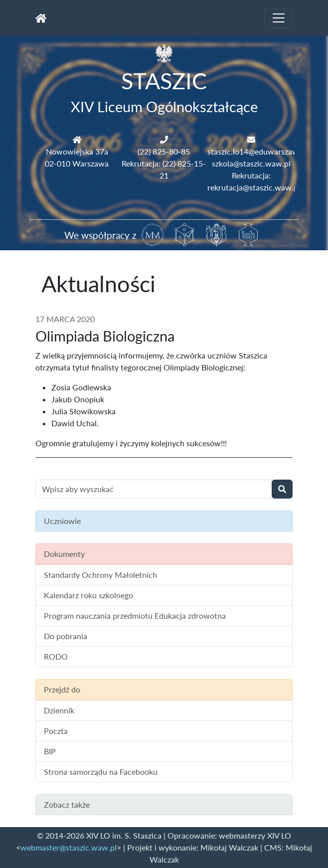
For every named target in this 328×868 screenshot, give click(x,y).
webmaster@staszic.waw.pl (69, 847)
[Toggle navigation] (279, 18)
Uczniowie (62, 521)
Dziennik (59, 710)
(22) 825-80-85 (164, 151)
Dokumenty (64, 554)
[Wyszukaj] (282, 489)
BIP (50, 751)
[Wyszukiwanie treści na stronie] (154, 489)
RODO (56, 656)
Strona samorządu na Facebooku (101, 772)
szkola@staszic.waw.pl (251, 163)
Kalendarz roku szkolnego (88, 595)
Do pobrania (66, 636)
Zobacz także (67, 804)
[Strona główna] (41, 18)
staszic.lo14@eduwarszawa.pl (259, 151)
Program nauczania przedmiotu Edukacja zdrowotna (135, 615)
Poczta (56, 731)
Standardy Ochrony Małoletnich (100, 575)
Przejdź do (62, 689)
